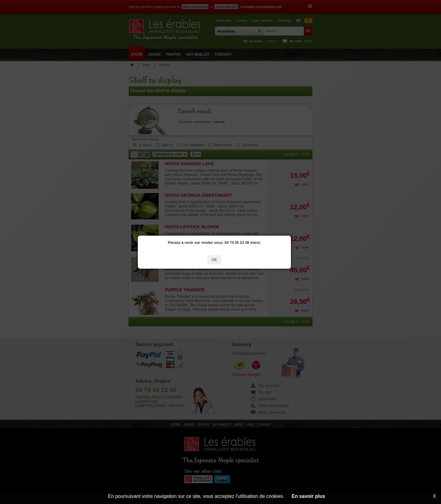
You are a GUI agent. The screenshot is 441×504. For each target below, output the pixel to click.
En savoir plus (308, 496)
